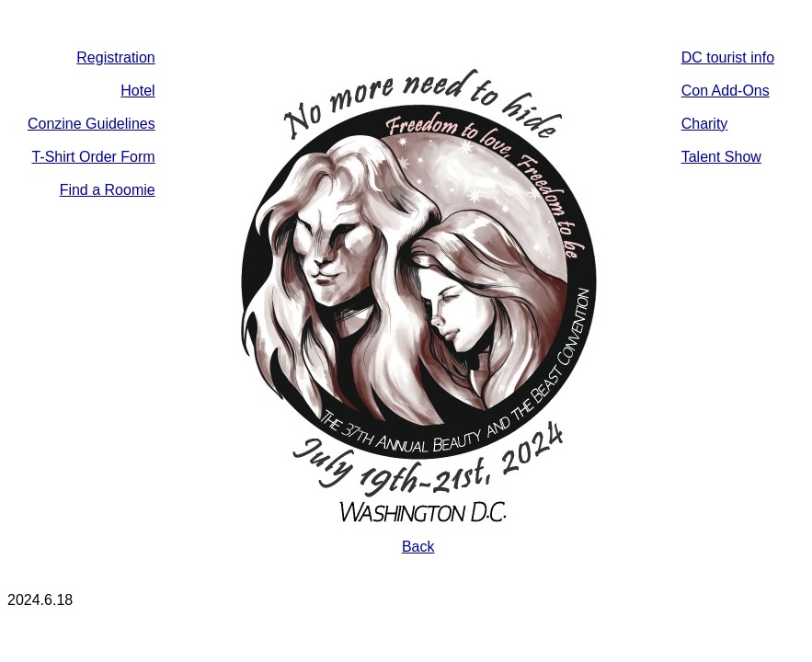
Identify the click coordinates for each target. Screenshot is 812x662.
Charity (705, 124)
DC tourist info (728, 57)
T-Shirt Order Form (93, 157)
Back (418, 547)
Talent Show (721, 157)
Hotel (137, 91)
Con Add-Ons (726, 91)
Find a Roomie (108, 190)
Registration (115, 57)
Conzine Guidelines (91, 124)
